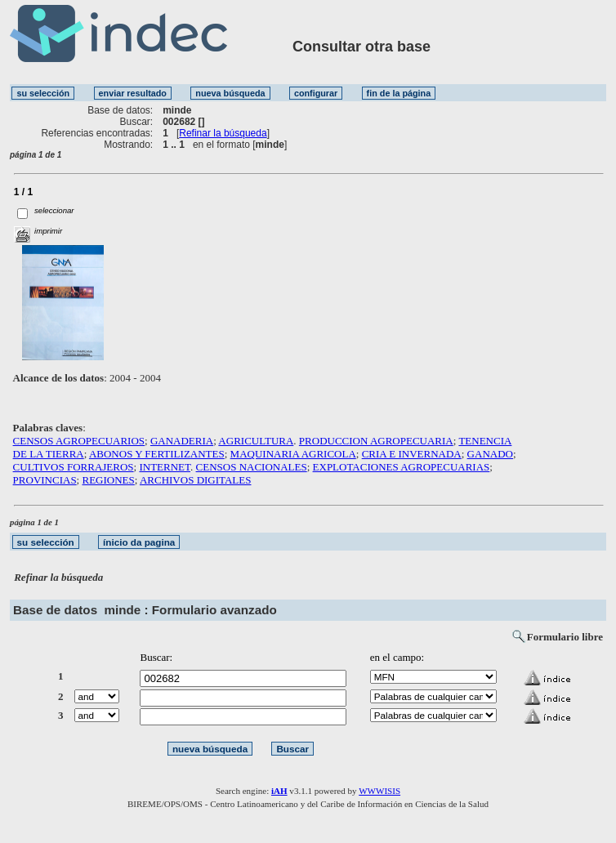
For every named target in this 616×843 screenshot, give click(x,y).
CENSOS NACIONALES (252, 467)
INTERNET (165, 467)
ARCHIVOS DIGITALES (196, 480)
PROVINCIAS (45, 480)
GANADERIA (182, 441)
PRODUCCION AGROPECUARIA (376, 441)
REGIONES (108, 480)
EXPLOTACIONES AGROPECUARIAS (402, 467)
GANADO (490, 454)
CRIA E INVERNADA (412, 454)
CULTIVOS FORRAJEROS (74, 467)
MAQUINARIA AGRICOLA (293, 454)
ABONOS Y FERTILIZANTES (157, 454)
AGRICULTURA (256, 441)
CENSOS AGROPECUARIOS (79, 441)
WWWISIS (379, 791)
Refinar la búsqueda (223, 133)
